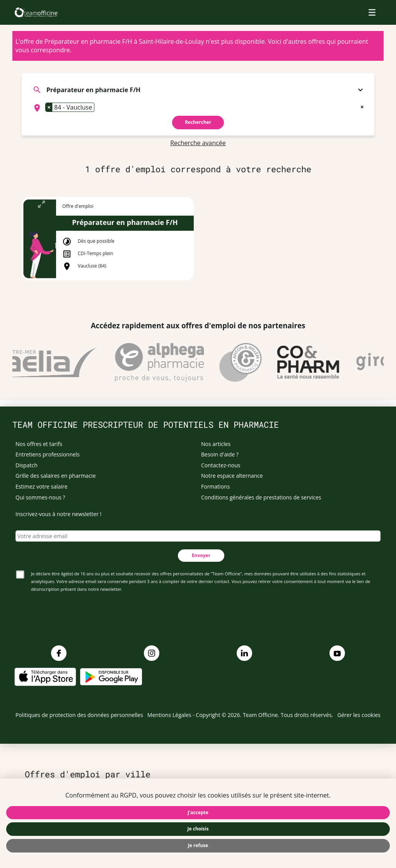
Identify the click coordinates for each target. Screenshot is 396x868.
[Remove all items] (362, 106)
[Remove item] (49, 107)
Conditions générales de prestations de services (261, 497)
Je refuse (198, 845)
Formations (215, 486)
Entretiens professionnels (48, 454)
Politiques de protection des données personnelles (79, 715)
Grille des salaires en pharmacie (56, 476)
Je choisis (198, 829)
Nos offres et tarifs (39, 444)
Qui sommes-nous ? (40, 497)
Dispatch (26, 465)
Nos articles (216, 444)
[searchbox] (99, 108)
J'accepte (198, 812)
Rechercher (198, 122)
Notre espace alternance (232, 476)
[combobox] (198, 108)
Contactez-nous (221, 465)
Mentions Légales (169, 715)
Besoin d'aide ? (220, 454)
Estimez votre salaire (42, 486)
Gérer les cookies (359, 715)
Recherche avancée (198, 143)
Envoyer (201, 555)
